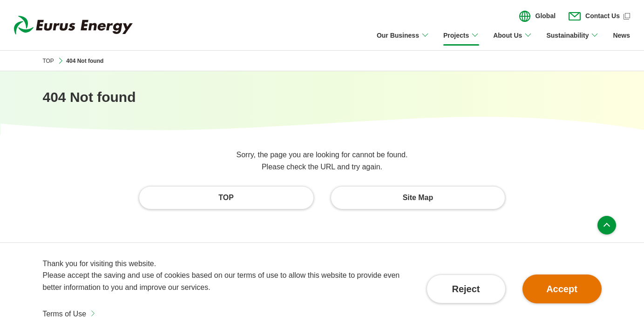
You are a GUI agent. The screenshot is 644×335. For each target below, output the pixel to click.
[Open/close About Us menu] (513, 41)
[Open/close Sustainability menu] (573, 41)
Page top (607, 225)
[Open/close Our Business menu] (403, 41)
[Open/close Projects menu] (461, 41)
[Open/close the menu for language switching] (537, 16)
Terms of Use (65, 314)
